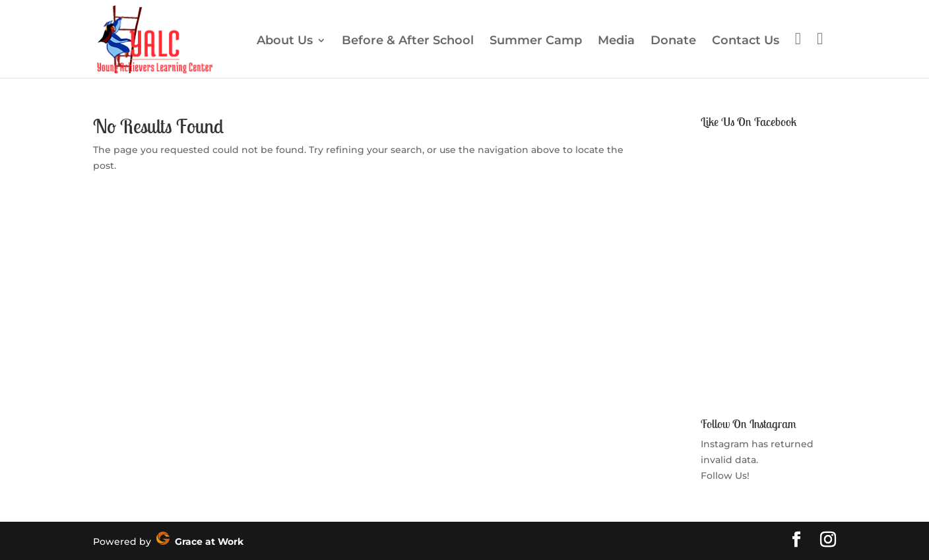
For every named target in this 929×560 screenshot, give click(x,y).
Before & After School (408, 42)
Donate (673, 42)
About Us (285, 42)
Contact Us (746, 42)
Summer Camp (536, 42)
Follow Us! (725, 476)
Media (616, 42)
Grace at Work (200, 542)
